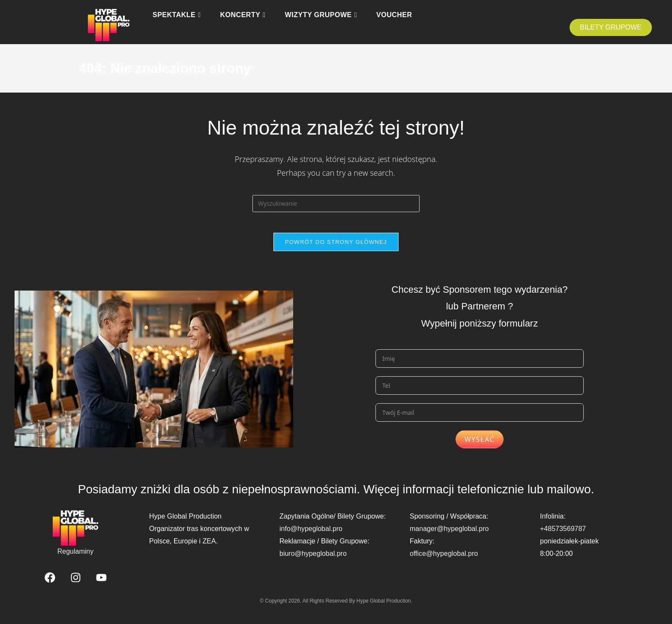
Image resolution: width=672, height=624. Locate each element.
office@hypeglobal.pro (444, 559)
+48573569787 (563, 534)
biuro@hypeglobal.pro (313, 559)
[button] (611, 27)
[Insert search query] (336, 204)
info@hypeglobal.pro (311, 534)
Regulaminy (75, 556)
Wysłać (480, 445)
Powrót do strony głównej (336, 247)
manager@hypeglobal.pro (449, 534)
